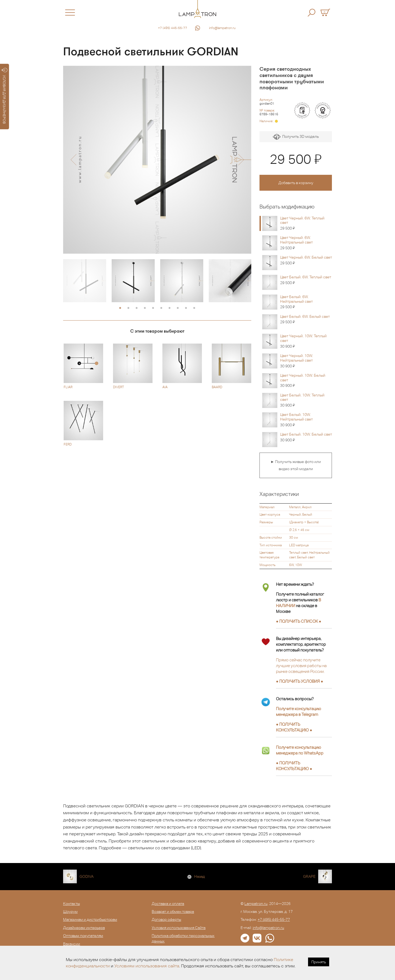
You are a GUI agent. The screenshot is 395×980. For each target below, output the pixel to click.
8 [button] (178, 308)
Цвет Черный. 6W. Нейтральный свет (306, 243)
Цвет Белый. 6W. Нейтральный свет (306, 302)
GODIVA (87, 876)
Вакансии (72, 944)
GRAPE (309, 876)
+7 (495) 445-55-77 (173, 28)
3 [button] (137, 308)
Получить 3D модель (296, 137)
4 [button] (145, 308)
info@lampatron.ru (222, 28)
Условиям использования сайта (147, 966)
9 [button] (186, 308)
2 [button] (128, 308)
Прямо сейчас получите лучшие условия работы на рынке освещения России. (301, 666)
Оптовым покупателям (83, 936)
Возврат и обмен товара (173, 912)
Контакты (71, 904)
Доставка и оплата (168, 904)
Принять (319, 962)
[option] (157, 160)
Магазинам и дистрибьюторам (90, 919)
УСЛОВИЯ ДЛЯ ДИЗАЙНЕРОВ (5, 96)
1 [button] (120, 308)
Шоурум (70, 912)
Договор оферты (166, 919)
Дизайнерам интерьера (84, 928)
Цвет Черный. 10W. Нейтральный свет (306, 361)
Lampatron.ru (256, 904)
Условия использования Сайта (179, 928)
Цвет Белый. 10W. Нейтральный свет (306, 420)
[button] (73, 160)
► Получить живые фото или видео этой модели (296, 465)
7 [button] (170, 308)
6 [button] (161, 308)
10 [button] (194, 308)
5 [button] (153, 308)
